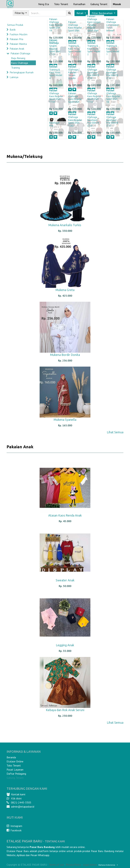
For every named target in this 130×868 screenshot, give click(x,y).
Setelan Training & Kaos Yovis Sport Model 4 (56, 72)
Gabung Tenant (15, 778)
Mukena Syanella (65, 420)
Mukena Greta (65, 290)
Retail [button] (80, 13)
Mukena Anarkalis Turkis (65, 225)
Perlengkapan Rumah (22, 72)
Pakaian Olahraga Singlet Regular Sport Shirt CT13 (55, 47)
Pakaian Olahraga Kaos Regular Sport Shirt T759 (56, 96)
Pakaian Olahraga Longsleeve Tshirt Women (112, 25)
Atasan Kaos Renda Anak (65, 515)
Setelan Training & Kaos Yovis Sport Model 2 (94, 49)
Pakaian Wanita (18, 44)
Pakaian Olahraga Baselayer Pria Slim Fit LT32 (112, 72)
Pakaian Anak (17, 49)
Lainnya (14, 77)
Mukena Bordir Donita (65, 355)
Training (15, 68)
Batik (13, 30)
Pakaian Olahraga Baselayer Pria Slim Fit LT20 (93, 120)
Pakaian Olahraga (20, 53)
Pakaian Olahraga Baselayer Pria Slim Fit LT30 (93, 72)
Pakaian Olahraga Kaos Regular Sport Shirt (75, 26)
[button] (104, 13)
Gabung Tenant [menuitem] (99, 4)
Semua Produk (15, 25)
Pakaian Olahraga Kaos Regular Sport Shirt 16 (113, 96)
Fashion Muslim (19, 34)
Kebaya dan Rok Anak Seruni (65, 710)
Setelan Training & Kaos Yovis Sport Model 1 (113, 49)
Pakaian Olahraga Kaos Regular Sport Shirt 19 (56, 25)
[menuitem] (44, 4)
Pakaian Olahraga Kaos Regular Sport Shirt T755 (94, 96)
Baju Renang (18, 58)
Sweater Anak (65, 580)
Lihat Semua (115, 432)
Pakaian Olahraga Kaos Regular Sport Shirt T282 (75, 120)
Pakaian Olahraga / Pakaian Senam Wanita (74, 72)
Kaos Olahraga (20, 63)
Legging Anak (65, 645)
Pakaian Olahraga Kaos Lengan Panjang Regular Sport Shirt (94, 23)
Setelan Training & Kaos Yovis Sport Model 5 (75, 49)
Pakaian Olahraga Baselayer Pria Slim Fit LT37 (112, 120)
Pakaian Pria (16, 39)
